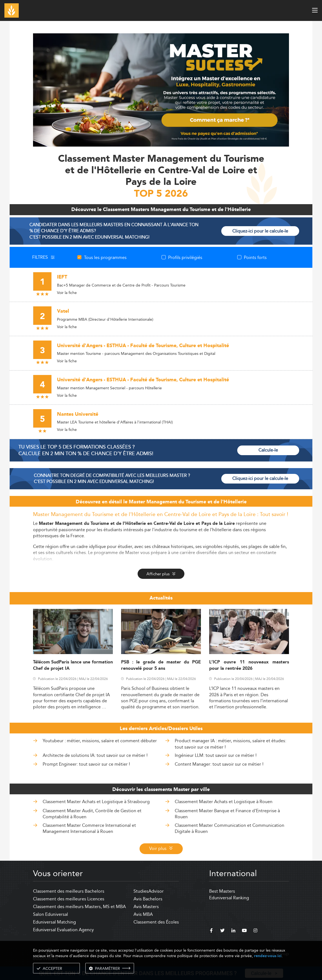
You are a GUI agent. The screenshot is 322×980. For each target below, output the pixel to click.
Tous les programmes (105, 257)
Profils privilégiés (185, 257)
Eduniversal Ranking (229, 898)
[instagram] (255, 931)
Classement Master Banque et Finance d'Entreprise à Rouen (227, 814)
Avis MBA (143, 914)
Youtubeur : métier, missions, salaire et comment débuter (100, 741)
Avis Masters (146, 907)
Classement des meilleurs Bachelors (69, 891)
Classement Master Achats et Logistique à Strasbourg (96, 802)
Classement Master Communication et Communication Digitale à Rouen (230, 828)
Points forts (255, 257)
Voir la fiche (67, 293)
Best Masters (222, 891)
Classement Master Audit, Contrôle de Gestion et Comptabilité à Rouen (92, 814)
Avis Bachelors (148, 899)
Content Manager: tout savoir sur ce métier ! (219, 764)
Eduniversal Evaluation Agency (63, 930)
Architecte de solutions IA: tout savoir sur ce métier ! (95, 755)
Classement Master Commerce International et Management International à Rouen (89, 828)
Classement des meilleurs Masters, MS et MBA (79, 907)
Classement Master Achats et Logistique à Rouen (224, 802)
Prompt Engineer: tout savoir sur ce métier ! (86, 764)
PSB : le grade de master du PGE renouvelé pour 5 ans (161, 665)
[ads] (161, 89)
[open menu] (315, 10)
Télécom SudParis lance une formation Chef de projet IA (73, 665)
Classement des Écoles (156, 922)
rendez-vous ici (268, 956)
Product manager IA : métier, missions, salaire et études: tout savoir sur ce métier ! (230, 744)
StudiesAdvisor (149, 891)
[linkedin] (233, 931)
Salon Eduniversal (51, 914)
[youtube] (244, 931)
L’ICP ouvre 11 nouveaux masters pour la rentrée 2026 (249, 665)
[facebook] (211, 931)
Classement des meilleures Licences (69, 899)
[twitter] (222, 931)
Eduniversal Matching (54, 922)
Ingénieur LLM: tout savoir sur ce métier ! (216, 755)
